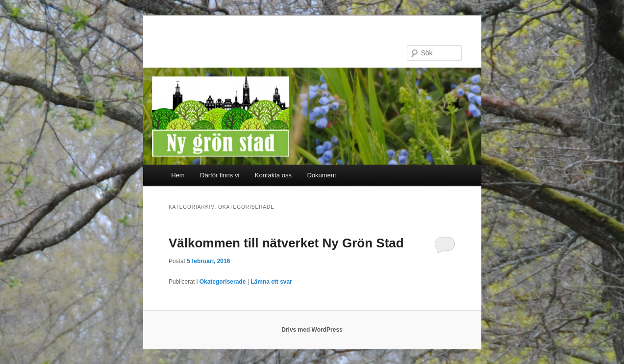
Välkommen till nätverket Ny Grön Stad (286, 243)
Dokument (321, 175)
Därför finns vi (220, 175)
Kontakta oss (273, 175)
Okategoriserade (223, 282)
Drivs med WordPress (312, 330)
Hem (178, 175)
